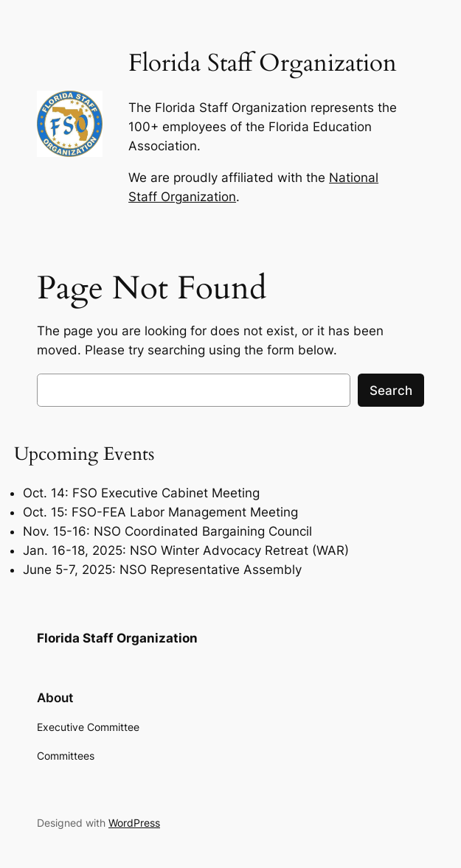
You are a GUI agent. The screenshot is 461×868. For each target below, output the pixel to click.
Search (391, 391)
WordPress (134, 823)
